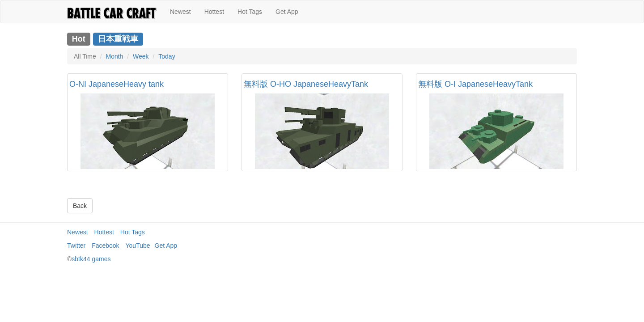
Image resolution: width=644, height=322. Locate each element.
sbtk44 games (91, 259)
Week (141, 56)
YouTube (138, 246)
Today (167, 56)
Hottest (214, 12)
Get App (287, 12)
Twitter (76, 246)
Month (114, 56)
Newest (180, 12)
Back (80, 206)
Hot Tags (250, 12)
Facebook (105, 246)
